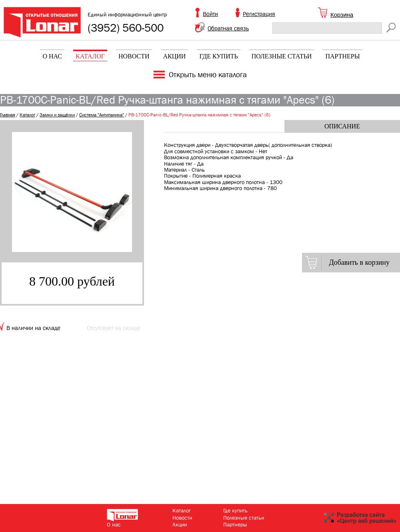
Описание (342, 126)
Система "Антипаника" (102, 115)
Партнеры (342, 56)
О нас (52, 56)
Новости (134, 56)
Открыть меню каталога (208, 75)
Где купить (218, 56)
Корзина (342, 15)
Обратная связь (228, 28)
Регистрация (259, 14)
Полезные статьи (282, 56)
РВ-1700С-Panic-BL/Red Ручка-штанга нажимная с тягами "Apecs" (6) (199, 115)
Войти (210, 14)
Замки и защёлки (57, 115)
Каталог (90, 56)
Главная (8, 115)
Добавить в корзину (359, 262)
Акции (175, 56)
